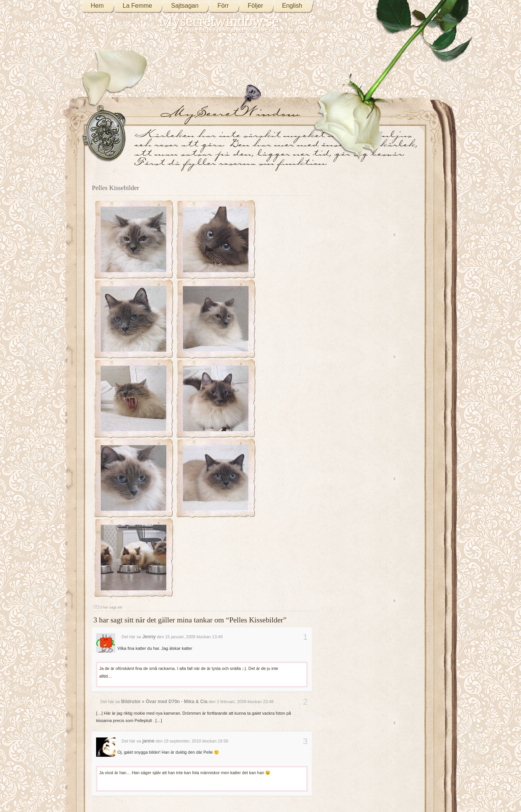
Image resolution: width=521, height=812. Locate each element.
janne (148, 741)
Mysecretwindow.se (219, 21)
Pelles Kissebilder (115, 188)
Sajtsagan (185, 6)
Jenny (149, 637)
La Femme (137, 6)
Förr (223, 6)
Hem (97, 6)
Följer (255, 6)
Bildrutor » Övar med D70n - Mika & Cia (164, 702)
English (292, 6)
